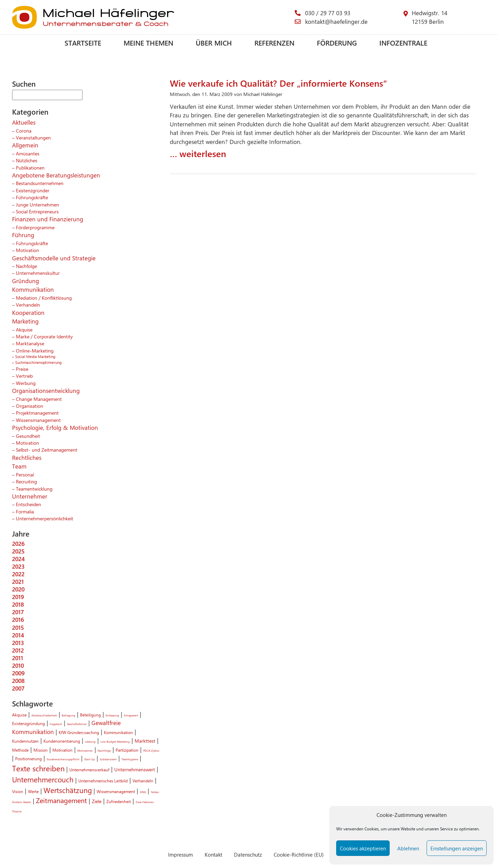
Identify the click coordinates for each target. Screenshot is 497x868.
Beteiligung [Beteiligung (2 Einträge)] (90, 715)
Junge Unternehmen (37, 204)
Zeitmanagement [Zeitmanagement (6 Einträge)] (61, 800)
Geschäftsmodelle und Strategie (54, 258)
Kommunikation (33, 289)
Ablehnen (408, 848)
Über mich (214, 43)
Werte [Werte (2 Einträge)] (33, 791)
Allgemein (25, 145)
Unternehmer (30, 496)
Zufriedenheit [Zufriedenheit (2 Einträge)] (119, 801)
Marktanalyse (30, 343)
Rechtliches (27, 457)
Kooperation (28, 312)
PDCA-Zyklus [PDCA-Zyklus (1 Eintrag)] (151, 750)
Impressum (181, 854)
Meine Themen (148, 43)
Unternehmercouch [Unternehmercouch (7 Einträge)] (43, 779)
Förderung (337, 43)
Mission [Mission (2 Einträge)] (41, 750)
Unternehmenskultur (38, 273)
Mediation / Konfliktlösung (44, 298)
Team (19, 466)
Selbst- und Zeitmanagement (47, 450)
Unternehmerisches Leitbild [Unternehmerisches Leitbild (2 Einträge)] (103, 781)
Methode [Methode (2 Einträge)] (20, 750)
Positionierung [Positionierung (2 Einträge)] (28, 759)
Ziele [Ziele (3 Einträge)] (97, 801)
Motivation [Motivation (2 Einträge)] (62, 750)
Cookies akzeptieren (363, 848)
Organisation (30, 406)
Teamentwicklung (34, 489)
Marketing (25, 321)
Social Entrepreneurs (37, 211)
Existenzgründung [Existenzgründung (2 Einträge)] (28, 723)
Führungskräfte (32, 197)
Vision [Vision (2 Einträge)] (18, 791)
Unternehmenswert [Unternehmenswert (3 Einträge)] (135, 769)
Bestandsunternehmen (40, 183)
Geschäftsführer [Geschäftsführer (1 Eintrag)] (77, 724)
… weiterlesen (198, 153)
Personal (25, 474)
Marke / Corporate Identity (44, 336)
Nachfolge (26, 266)
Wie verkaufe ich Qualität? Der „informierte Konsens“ (278, 83)
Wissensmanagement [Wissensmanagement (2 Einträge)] (116, 791)
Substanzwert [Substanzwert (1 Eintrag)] (108, 759)
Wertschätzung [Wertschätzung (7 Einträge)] (68, 790)
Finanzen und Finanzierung (48, 219)
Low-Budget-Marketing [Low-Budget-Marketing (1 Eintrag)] (115, 741)
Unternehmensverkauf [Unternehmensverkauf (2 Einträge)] (89, 770)
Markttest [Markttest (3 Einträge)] (145, 741)
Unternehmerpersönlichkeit (45, 518)
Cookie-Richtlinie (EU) (299, 854)
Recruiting (26, 481)
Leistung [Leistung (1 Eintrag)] (90, 741)
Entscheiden (28, 504)
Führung (23, 235)
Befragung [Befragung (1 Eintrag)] (69, 715)
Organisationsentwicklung (46, 390)
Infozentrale (403, 43)
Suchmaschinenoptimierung (38, 362)
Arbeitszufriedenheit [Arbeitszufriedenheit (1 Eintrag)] (44, 715)
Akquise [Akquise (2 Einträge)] (19, 715)
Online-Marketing (35, 350)
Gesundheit (28, 436)
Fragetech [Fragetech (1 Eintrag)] (56, 724)
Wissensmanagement (38, 420)
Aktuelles (24, 122)
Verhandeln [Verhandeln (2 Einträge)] (143, 781)
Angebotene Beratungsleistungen (56, 175)
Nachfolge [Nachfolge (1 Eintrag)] (104, 750)
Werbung (26, 383)
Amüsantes (28, 153)
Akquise (24, 329)
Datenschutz (248, 854)
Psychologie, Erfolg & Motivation (55, 427)
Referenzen (274, 43)
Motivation (27, 250)
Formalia (25, 511)
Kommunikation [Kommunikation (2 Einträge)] (118, 732)
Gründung (26, 281)
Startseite (83, 43)
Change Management (39, 399)
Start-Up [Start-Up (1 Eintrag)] (90, 759)
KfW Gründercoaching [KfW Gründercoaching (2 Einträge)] (79, 732)
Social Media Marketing (35, 356)
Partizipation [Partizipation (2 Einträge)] (127, 750)
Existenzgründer (33, 190)
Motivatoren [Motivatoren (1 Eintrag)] (85, 750)
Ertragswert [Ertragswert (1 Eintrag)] (131, 715)
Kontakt (213, 854)
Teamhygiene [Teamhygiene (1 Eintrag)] (130, 759)
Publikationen (30, 167)
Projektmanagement (37, 413)
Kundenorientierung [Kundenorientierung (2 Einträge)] (62, 741)
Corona (24, 131)
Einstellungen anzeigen (457, 848)
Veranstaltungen (33, 137)
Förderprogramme (35, 227)
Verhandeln (28, 305)
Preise (22, 369)
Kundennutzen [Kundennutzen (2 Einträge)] (25, 741)
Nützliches (27, 160)
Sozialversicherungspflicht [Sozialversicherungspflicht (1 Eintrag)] (63, 759)
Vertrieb (24, 376)
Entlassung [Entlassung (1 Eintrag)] (112, 715)
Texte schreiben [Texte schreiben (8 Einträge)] (38, 768)
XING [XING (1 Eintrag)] (143, 792)
